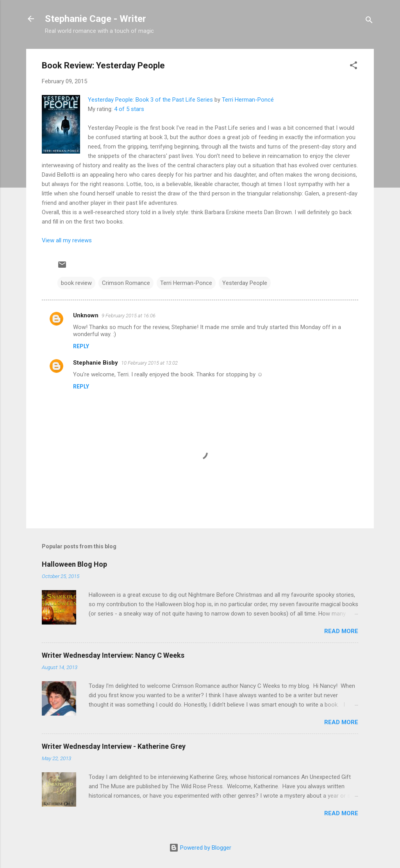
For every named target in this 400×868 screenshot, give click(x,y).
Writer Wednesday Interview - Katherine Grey (114, 746)
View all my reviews (67, 240)
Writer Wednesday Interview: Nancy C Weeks (113, 655)
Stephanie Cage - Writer (96, 19)
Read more (341, 631)
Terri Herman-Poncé (248, 100)
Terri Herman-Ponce (186, 283)
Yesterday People (245, 283)
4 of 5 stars (129, 109)
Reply (81, 346)
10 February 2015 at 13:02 (149, 363)
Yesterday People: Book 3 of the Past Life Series (150, 100)
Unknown (86, 315)
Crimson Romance (126, 283)
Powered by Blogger (200, 848)
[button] (354, 67)
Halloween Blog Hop (74, 564)
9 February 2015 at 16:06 (129, 316)
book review (76, 283)
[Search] (369, 21)
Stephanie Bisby (96, 363)
